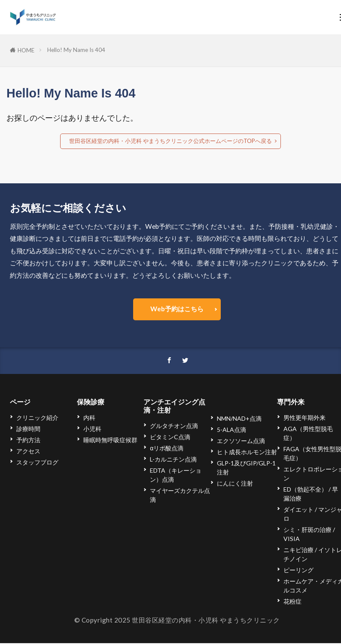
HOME (26, 50)
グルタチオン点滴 (174, 427)
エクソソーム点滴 (241, 442)
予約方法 (28, 441)
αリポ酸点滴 (167, 449)
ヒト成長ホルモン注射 (247, 453)
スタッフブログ (37, 463)
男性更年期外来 (304, 418)
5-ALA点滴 (231, 430)
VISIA (292, 539)
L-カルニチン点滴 (173, 460)
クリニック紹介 (37, 418)
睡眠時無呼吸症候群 (110, 441)
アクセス (28, 452)
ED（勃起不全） (305, 490)
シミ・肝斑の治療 (308, 530)
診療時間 (28, 430)
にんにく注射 (235, 484)
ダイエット (298, 510)
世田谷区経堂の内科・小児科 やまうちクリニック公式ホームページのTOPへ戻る (170, 141)
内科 (89, 418)
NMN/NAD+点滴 (239, 419)
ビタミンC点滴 (170, 438)
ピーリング (298, 571)
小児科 (92, 430)
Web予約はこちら (177, 309)
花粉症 (292, 602)
